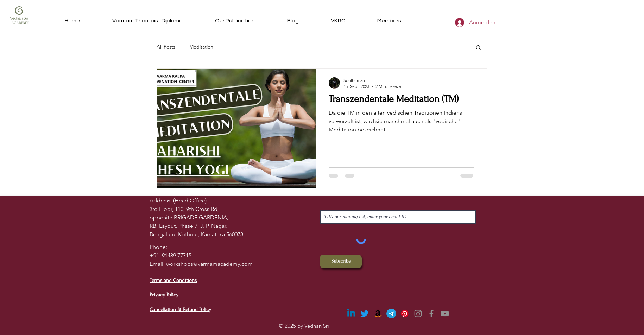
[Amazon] (378, 314)
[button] (338, 21)
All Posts (166, 47)
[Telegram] (391, 314)
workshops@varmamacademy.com (209, 264)
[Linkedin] (351, 314)
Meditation (201, 47)
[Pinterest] (405, 314)
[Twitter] (365, 314)
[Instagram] (418, 314)
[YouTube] (445, 314)
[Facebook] (431, 314)
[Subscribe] (341, 261)
